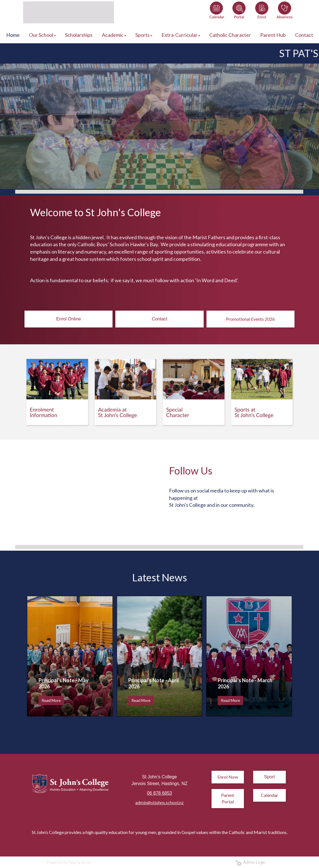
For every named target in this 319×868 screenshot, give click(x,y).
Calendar (269, 795)
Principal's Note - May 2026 (64, 683)
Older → (160, 726)
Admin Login (251, 862)
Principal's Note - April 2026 (154, 683)
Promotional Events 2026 (250, 319)
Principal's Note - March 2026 (245, 683)
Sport (269, 777)
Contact (159, 319)
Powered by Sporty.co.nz (69, 862)
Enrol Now (228, 777)
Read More (51, 700)
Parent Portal (228, 798)
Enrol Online (69, 319)
